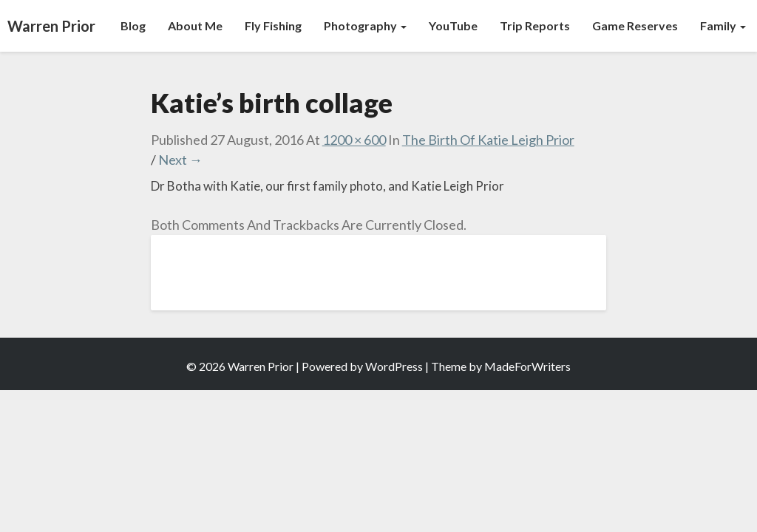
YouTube (453, 25)
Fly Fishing (273, 25)
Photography (365, 25)
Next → (180, 160)
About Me (195, 25)
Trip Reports (535, 25)
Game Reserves (635, 25)
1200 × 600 (354, 140)
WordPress (394, 366)
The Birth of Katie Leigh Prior (488, 140)
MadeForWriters (527, 366)
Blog (133, 25)
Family (723, 25)
